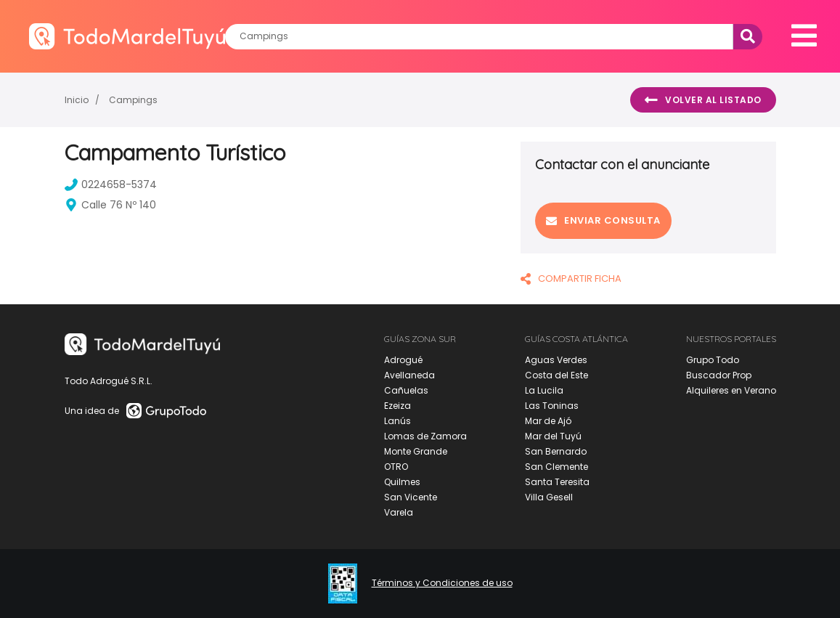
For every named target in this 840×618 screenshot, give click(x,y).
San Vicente (411, 497)
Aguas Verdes (556, 360)
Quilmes (402, 482)
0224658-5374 (111, 184)
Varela (399, 512)
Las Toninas (552, 406)
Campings (133, 100)
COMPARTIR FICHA (571, 278)
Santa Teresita (557, 482)
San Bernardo (556, 451)
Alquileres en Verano (731, 390)
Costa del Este (556, 375)
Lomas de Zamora (425, 436)
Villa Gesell (549, 497)
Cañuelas (406, 390)
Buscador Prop (719, 375)
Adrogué (403, 360)
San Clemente (556, 467)
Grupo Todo (713, 360)
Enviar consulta (603, 220)
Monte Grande (416, 451)
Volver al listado (703, 100)
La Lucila (544, 390)
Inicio (77, 100)
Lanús (397, 421)
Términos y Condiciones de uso (442, 583)
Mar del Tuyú (553, 436)
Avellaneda (409, 375)
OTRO (396, 467)
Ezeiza (397, 406)
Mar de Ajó (548, 421)
